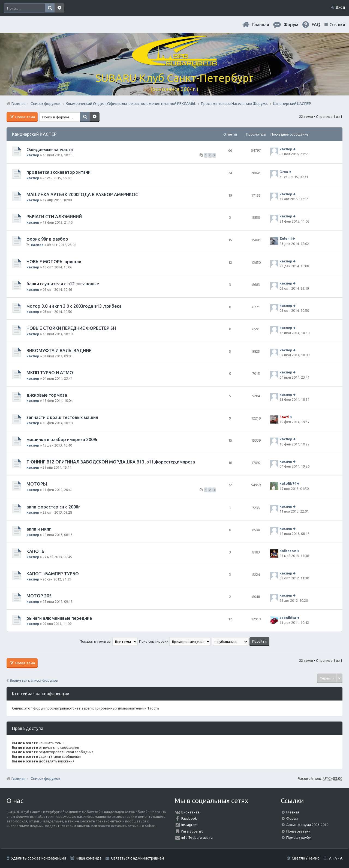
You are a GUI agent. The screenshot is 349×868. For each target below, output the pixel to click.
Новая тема (25, 117)
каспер (33, 155)
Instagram (189, 825)
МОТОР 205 (39, 596)
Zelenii (286, 238)
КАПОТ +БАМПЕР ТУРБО (53, 574)
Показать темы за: (109, 641)
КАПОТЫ (36, 551)
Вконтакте (190, 812)
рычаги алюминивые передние (59, 618)
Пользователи (298, 831)
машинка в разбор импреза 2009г (62, 439)
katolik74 (288, 484)
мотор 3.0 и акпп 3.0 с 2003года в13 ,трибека (74, 306)
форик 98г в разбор (47, 239)
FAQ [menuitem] (316, 25)
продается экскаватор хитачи (58, 172)
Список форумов (46, 779)
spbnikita (288, 618)
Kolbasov (288, 551)
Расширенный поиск (59, 8)
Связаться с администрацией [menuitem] (137, 858)
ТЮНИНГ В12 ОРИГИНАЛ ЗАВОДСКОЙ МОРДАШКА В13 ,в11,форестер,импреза (111, 462)
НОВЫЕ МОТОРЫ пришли (54, 262)
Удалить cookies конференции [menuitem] (39, 858)
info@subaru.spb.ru (197, 837)
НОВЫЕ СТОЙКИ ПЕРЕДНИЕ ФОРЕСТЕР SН (71, 328)
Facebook (189, 818)
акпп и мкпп (39, 529)
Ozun (284, 172)
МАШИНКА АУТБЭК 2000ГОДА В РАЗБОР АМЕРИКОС (82, 194)
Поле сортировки (175, 641)
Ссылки (337, 25)
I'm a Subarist (192, 831)
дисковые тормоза (47, 395)
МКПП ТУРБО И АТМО (50, 373)
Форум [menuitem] (291, 25)
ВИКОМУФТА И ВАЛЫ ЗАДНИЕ (59, 351)
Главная (261, 25)
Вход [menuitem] (341, 7)
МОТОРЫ (37, 484)
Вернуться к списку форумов (34, 680)
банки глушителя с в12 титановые (63, 284)
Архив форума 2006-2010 (307, 825)
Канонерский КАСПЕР (34, 134)
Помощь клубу (298, 837)
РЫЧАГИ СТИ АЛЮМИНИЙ (54, 217)
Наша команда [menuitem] (89, 858)
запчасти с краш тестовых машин (62, 417)
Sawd (284, 417)
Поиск (50, 8)
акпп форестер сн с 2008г (53, 507)
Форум (292, 818)
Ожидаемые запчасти (50, 149)
